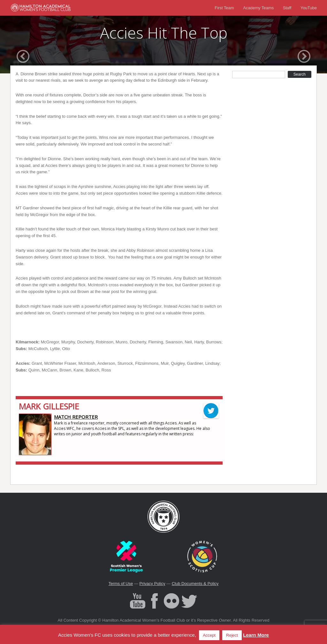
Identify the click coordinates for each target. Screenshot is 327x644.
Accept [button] (209, 635)
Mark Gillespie (49, 406)
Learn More (256, 635)
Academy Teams (258, 8)
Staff (287, 8)
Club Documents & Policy (195, 584)
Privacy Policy (152, 584)
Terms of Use (121, 584)
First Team (224, 8)
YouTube (309, 8)
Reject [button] (232, 635)
